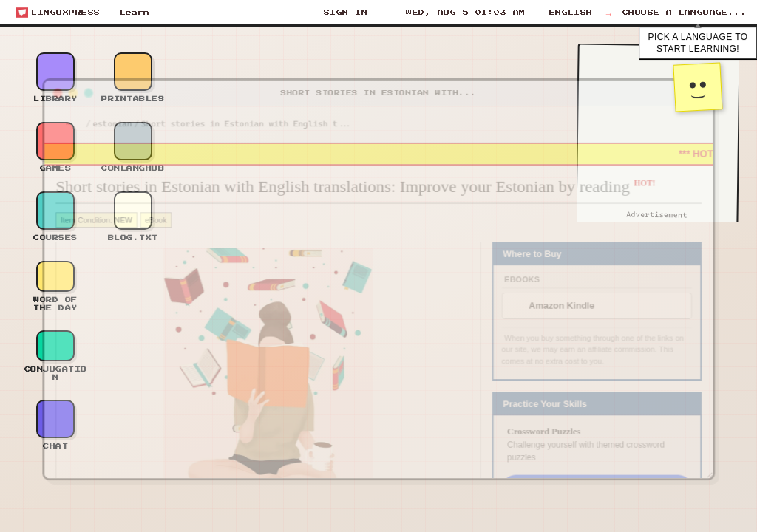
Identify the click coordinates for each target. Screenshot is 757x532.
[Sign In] (344, 13)
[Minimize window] (55, 82)
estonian (97, 115)
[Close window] (39, 82)
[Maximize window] (72, 82)
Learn (135, 13)
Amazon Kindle (572, 307)
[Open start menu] (58, 13)
